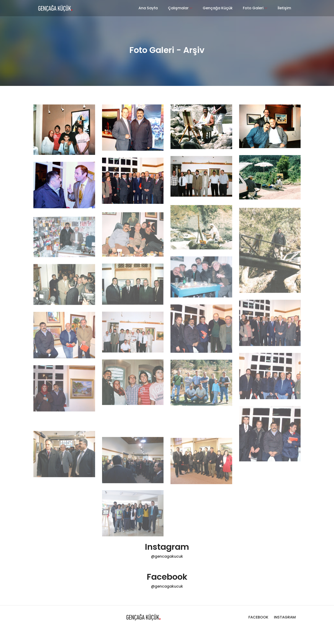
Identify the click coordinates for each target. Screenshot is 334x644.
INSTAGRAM (285, 617)
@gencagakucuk (167, 556)
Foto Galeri (253, 8)
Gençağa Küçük (218, 8)
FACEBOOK (259, 617)
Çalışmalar (178, 8)
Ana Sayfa (148, 8)
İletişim (284, 8)
